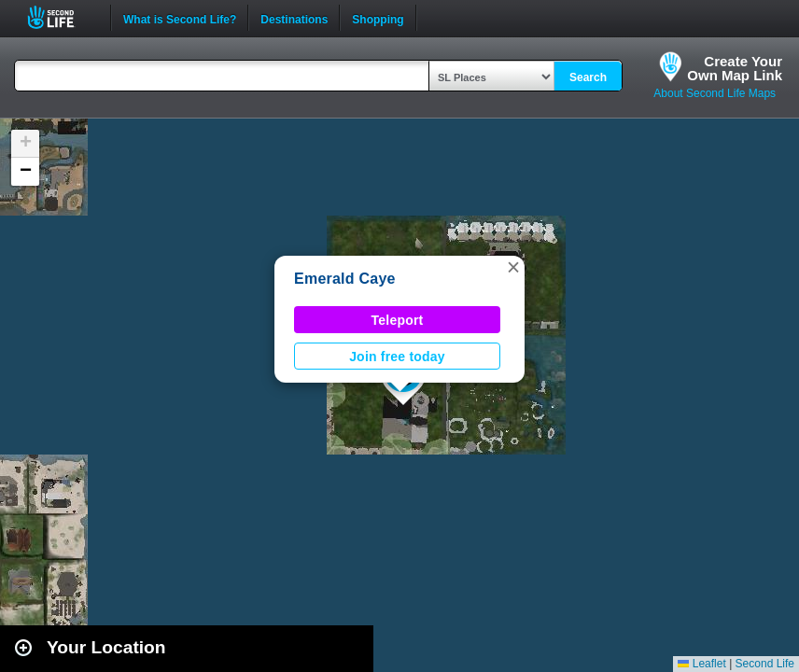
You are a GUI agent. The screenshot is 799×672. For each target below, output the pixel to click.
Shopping (378, 18)
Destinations (294, 18)
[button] (513, 267)
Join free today (397, 357)
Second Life (61, 17)
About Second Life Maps (715, 93)
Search (588, 77)
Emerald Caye (345, 279)
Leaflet (701, 664)
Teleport (398, 320)
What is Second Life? (180, 18)
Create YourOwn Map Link (735, 68)
